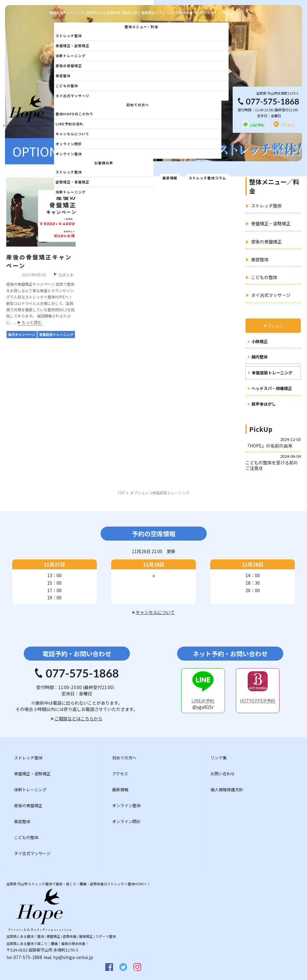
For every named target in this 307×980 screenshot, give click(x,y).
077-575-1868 (28, 957)
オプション (273, 326)
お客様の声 (104, 163)
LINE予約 (257, 125)
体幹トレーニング (71, 56)
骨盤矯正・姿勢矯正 (72, 46)
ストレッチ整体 (69, 36)
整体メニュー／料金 (141, 27)
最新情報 (170, 178)
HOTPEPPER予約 (257, 701)
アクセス (288, 125)
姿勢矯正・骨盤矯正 (72, 182)
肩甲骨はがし (264, 404)
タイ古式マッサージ (72, 96)
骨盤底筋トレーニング (272, 373)
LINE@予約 (203, 701)
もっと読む (32, 323)
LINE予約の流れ (69, 124)
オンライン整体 (69, 154)
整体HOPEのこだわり (74, 114)
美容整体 (63, 76)
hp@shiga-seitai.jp (73, 957)
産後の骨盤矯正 (69, 66)
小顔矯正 (260, 342)
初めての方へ (138, 105)
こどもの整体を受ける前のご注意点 (272, 465)
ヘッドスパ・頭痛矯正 (272, 389)
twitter (123, 967)
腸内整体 (260, 357)
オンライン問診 (69, 144)
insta (137, 967)
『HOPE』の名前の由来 (269, 446)
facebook (109, 967)
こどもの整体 (67, 86)
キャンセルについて (72, 134)
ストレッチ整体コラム (207, 178)
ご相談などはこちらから (78, 718)
